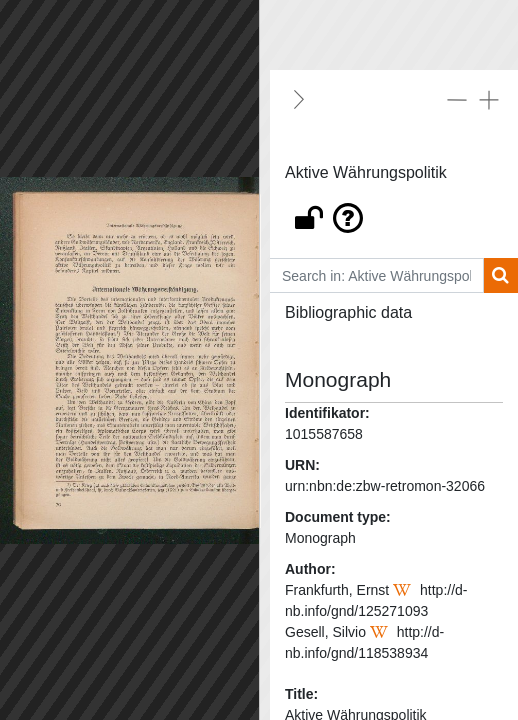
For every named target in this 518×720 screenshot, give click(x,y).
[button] (394, 213)
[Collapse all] (457, 99)
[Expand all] (489, 99)
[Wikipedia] (404, 590)
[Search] (500, 275)
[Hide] (299, 99)
